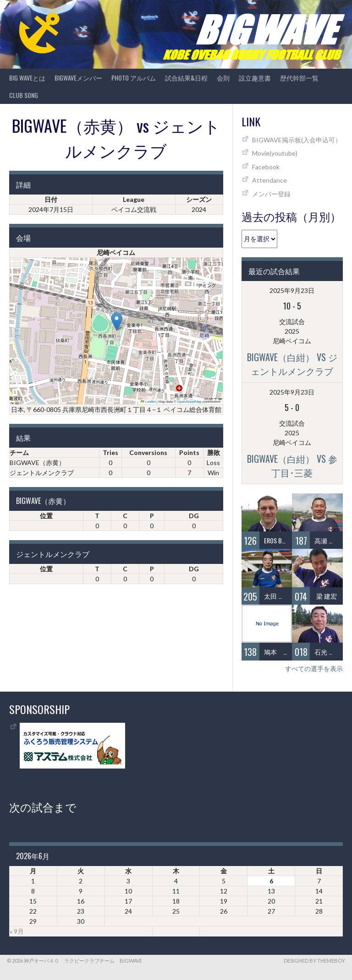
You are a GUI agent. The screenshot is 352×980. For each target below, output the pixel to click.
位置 (46, 516)
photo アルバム (134, 78)
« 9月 (17, 931)
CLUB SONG (24, 95)
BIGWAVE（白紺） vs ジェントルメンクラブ (292, 364)
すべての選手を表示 (314, 669)
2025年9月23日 (292, 290)
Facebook (266, 167)
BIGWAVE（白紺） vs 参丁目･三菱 (292, 466)
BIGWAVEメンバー (78, 78)
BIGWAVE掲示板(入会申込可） (297, 140)
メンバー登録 (271, 194)
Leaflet (148, 402)
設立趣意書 (255, 78)
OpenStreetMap (190, 402)
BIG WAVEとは (27, 78)
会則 (223, 78)
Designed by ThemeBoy (314, 961)
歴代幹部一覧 (299, 78)
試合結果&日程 (186, 78)
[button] (117, 322)
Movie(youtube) (275, 153)
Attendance (269, 180)
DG (194, 516)
